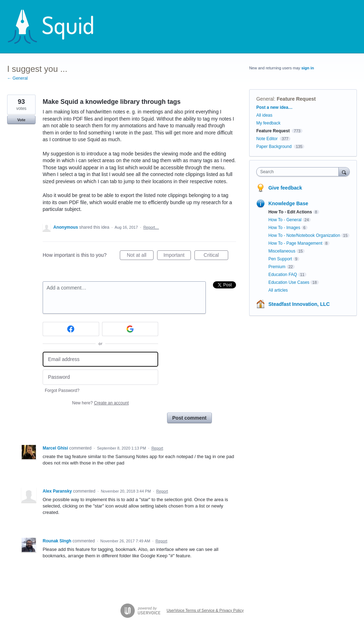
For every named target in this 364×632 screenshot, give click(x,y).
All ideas (264, 115)
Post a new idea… (274, 107)
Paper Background (274, 147)
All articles (278, 290)
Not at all (140, 256)
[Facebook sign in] (71, 329)
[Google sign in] (130, 329)
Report (157, 448)
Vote (21, 120)
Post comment (189, 418)
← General (17, 78)
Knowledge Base (288, 203)
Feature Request (296, 99)
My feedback (268, 123)
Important (177, 256)
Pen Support (280, 259)
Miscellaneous (282, 251)
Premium (277, 267)
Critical (216, 256)
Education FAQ (283, 275)
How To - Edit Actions (290, 212)
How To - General (285, 220)
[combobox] (299, 172)
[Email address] (100, 359)
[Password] (100, 377)
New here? (100, 403)
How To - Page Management (295, 243)
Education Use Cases (289, 282)
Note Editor (267, 139)
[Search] (344, 172)
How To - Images (284, 228)
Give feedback (285, 188)
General (265, 99)
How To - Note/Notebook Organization (304, 235)
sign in (308, 68)
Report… (151, 227)
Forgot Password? (62, 391)
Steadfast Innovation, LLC (299, 304)
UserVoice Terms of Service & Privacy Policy (205, 610)
